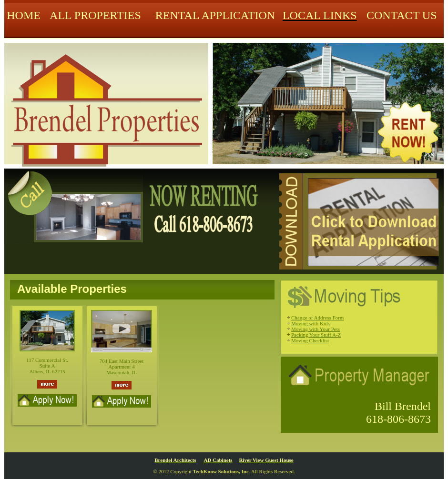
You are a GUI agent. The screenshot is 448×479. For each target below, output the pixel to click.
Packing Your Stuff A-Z (316, 335)
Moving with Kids (311, 323)
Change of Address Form (317, 318)
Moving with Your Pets (316, 329)
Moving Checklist (310, 340)
